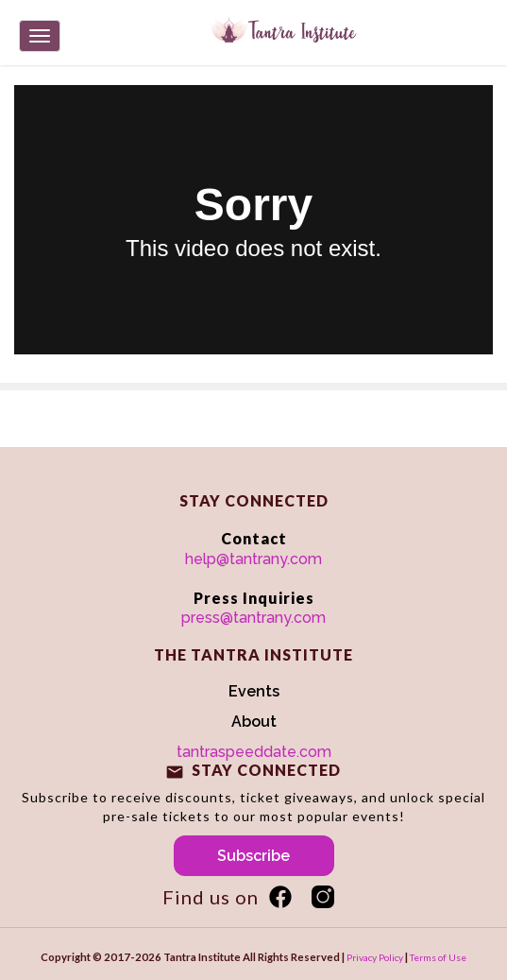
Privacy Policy (375, 957)
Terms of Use (438, 957)
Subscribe (253, 856)
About (254, 722)
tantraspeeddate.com (254, 752)
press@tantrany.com (253, 618)
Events (254, 691)
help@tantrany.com (253, 559)
